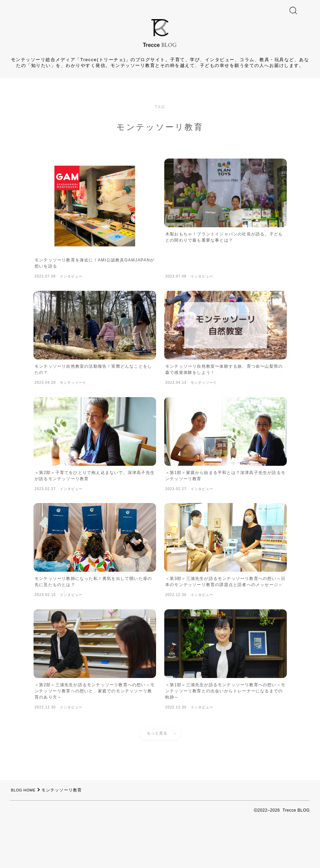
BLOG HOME (25, 822)
